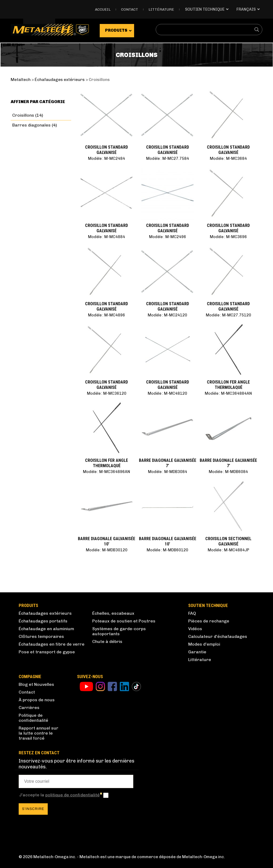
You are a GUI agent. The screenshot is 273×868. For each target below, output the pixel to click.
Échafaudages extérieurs (45, 613)
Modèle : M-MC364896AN (107, 472)
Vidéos (195, 629)
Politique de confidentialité (33, 718)
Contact (130, 9)
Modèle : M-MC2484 (107, 158)
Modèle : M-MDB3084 (168, 472)
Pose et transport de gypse (47, 652)
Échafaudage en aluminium (46, 629)
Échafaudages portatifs (43, 621)
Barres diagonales (31, 125)
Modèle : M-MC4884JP (228, 550)
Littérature (161, 9)
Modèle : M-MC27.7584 (168, 158)
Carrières (29, 708)
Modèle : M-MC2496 (168, 237)
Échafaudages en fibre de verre (52, 644)
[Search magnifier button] (257, 30)
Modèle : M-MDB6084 (228, 472)
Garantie (197, 652)
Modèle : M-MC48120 (167, 393)
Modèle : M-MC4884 (107, 237)
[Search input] (206, 30)
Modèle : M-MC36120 (107, 393)
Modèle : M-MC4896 (107, 315)
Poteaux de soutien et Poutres (124, 621)
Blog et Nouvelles (36, 684)
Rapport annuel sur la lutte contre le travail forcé (39, 733)
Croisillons (23, 115)
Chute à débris (107, 641)
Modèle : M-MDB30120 (107, 550)
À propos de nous (37, 700)
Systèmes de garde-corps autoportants (119, 631)
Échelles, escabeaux (113, 613)
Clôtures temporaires (41, 636)
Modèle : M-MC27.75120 (228, 315)
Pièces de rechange (209, 621)
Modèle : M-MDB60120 (167, 550)
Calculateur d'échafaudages (218, 636)
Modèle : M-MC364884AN (228, 393)
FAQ (192, 613)
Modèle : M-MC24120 (167, 315)
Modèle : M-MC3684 (228, 158)
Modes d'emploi (204, 644)
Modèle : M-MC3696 (228, 237)
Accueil (103, 9)
